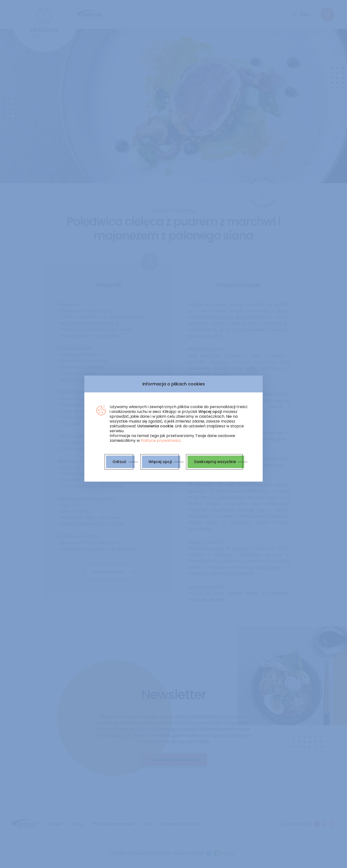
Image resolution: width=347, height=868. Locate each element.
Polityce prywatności (161, 441)
